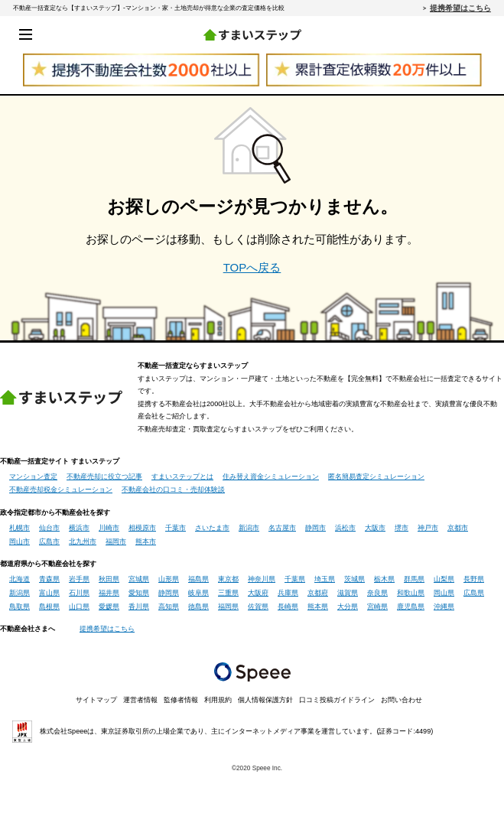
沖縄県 (444, 607)
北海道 (20, 579)
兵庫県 (288, 593)
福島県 (198, 579)
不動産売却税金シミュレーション (61, 490)
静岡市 (315, 528)
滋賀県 (348, 593)
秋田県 (109, 579)
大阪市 (375, 528)
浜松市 (345, 528)
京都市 (458, 528)
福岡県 (228, 607)
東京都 (228, 579)
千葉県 (295, 579)
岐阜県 (198, 593)
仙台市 (49, 528)
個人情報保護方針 (265, 700)
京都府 (318, 593)
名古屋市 (282, 528)
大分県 (348, 607)
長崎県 (288, 607)
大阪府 (258, 593)
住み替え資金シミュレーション (271, 477)
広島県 (474, 593)
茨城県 (354, 579)
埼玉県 (325, 579)
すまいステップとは (182, 477)
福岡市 (116, 542)
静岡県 (169, 593)
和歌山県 (411, 593)
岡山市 (20, 542)
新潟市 (249, 528)
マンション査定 (33, 477)
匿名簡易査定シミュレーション (376, 477)
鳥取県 (20, 607)
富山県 (49, 593)
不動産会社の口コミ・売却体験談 (173, 490)
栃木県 (384, 579)
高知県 (169, 607)
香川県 (139, 607)
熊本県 (318, 607)
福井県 (109, 593)
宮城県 (139, 579)
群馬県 (414, 579)
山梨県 (444, 579)
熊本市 (146, 542)
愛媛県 (109, 607)
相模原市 (142, 528)
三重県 (228, 593)
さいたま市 (212, 528)
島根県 (49, 607)
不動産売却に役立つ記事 (104, 477)
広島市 (49, 542)
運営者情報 (140, 700)
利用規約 (218, 700)
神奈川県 (262, 579)
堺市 (402, 528)
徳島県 (198, 607)
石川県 (79, 593)
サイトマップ (96, 700)
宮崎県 (377, 607)
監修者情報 (181, 700)
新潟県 (20, 593)
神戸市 (428, 528)
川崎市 (109, 528)
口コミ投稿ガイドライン (337, 700)
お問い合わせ (402, 700)
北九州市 (83, 542)
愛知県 (139, 593)
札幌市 (20, 528)
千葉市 (176, 528)
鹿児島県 (411, 607)
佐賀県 (258, 607)
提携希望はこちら (460, 8)
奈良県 (377, 593)
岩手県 (79, 579)
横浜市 (79, 528)
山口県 (79, 607)
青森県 (49, 579)
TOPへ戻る (252, 267)
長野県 (474, 579)
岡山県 (444, 593)
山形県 (169, 579)
